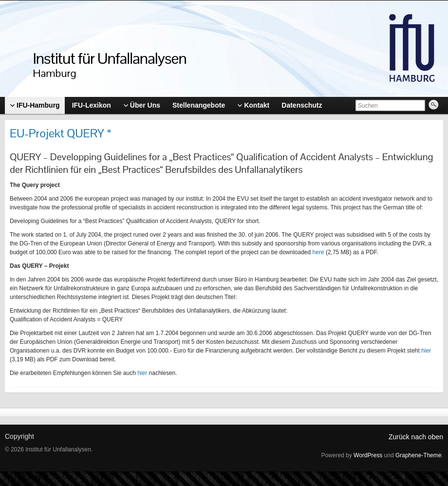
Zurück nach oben (416, 437)
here (318, 252)
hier (426, 351)
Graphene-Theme (419, 455)
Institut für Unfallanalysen (110, 58)
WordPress (368, 455)
